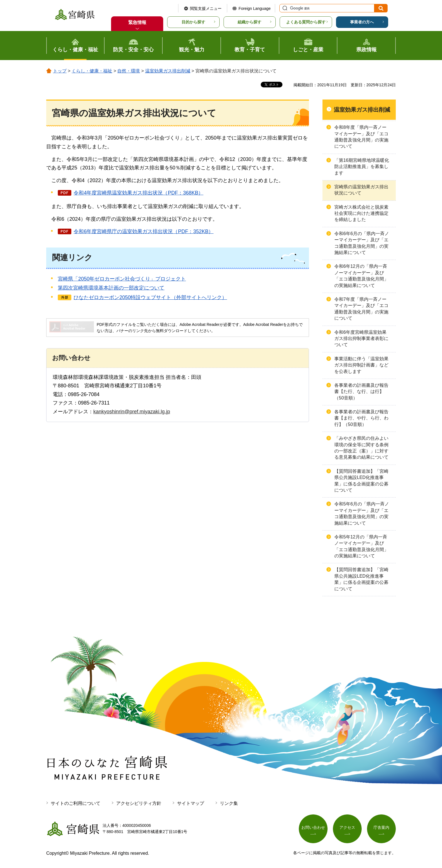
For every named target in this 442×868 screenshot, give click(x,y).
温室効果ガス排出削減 (168, 71)
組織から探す (249, 22)
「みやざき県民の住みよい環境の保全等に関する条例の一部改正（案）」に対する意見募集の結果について (361, 448)
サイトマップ (191, 803)
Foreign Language (255, 8)
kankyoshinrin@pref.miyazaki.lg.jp (132, 412)
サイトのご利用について (76, 803)
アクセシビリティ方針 (139, 803)
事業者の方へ (362, 22)
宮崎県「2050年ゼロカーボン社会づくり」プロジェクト (122, 279)
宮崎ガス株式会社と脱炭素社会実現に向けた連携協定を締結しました (361, 213)
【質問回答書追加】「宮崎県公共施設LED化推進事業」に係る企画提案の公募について (361, 481)
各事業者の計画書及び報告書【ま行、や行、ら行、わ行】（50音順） (361, 418)
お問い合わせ (313, 827)
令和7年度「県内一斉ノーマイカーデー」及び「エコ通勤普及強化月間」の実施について (361, 309)
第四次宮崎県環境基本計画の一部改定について (111, 288)
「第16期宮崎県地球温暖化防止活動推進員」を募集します (362, 167)
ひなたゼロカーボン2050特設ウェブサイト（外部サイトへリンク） (150, 297)
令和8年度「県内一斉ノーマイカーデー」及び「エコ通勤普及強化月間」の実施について (361, 137)
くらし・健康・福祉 (92, 71)
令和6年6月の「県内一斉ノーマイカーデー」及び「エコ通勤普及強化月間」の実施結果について (362, 243)
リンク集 (229, 803)
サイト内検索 (284, 8)
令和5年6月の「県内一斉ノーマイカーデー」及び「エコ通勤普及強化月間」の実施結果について (362, 513)
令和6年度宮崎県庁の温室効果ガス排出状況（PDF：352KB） (143, 231)
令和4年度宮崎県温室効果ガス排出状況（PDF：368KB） (138, 193)
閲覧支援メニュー (206, 8)
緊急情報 (137, 22)
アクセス (347, 827)
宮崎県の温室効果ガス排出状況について (361, 190)
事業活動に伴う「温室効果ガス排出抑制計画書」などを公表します (361, 365)
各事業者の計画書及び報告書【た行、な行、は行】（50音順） (361, 392)
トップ (60, 71)
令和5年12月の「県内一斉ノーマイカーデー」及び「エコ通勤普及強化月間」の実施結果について (361, 546)
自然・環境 (129, 71)
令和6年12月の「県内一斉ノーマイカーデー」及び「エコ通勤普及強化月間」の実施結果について (361, 276)
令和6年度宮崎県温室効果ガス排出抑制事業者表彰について (361, 339)
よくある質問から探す (306, 22)
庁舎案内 (381, 827)
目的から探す (193, 22)
